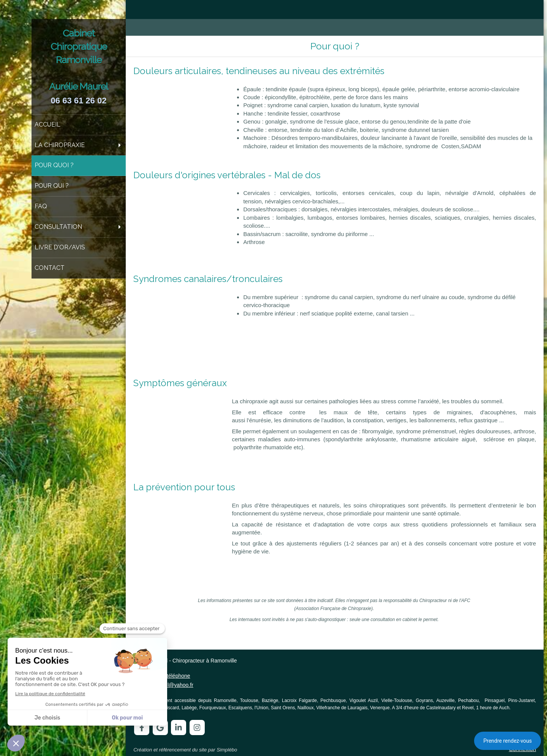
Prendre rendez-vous (507, 741)
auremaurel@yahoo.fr (168, 685)
